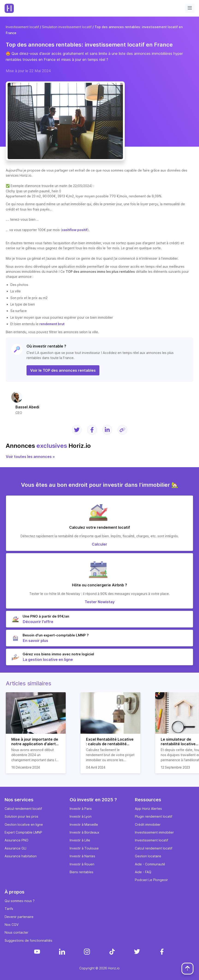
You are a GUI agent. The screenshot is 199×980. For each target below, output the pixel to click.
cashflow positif (75, 230)
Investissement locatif (22, 27)
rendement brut (52, 324)
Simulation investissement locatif (67, 27)
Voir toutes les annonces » (30, 457)
